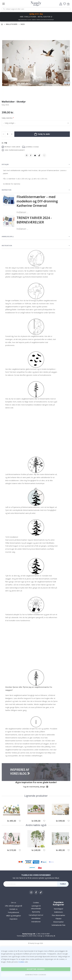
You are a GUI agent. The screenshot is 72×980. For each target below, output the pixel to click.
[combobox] (36, 9)
